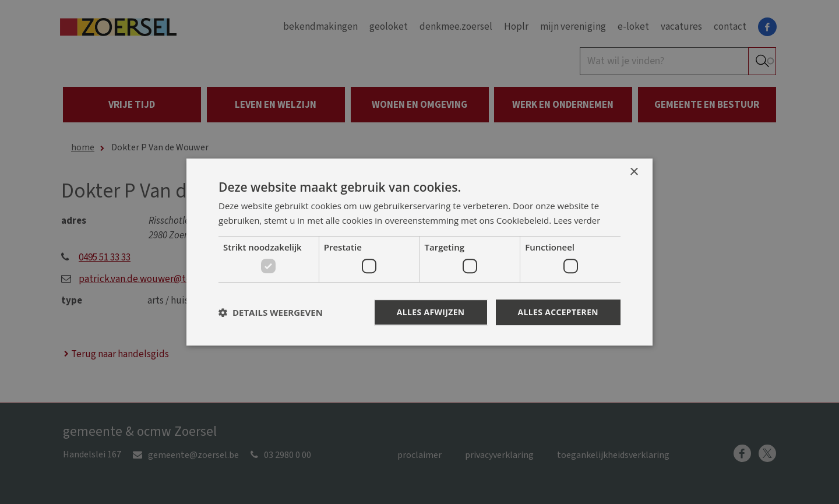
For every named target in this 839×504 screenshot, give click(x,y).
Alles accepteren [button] (558, 312)
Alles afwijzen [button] (430, 312)
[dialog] (419, 252)
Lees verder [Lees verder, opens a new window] (577, 220)
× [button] (634, 172)
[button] (271, 312)
